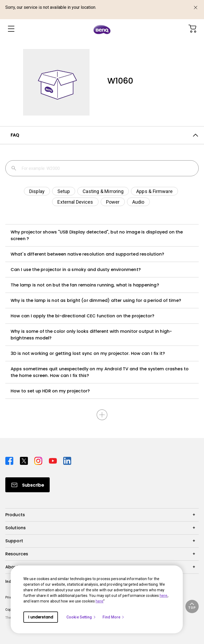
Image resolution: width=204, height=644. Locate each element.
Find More (114, 617)
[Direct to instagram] (39, 460)
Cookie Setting (81, 617)
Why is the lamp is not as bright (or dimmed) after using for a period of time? (96, 300)
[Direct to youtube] (54, 460)
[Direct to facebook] (10, 460)
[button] (192, 606)
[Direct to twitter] (25, 460)
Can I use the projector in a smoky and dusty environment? (76, 270)
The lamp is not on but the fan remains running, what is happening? (85, 285)
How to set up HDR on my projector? (50, 391)
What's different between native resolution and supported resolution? (87, 254)
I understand (41, 617)
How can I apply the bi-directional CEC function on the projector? (83, 316)
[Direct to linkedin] (67, 460)
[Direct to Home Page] (102, 29)
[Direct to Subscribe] (27, 485)
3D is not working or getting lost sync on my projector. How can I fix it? (88, 353)
